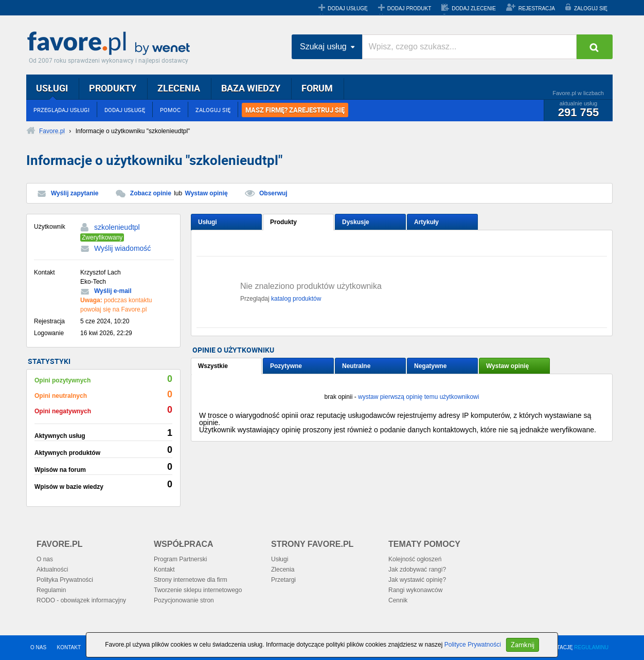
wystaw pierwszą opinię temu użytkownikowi (418, 397)
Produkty (283, 222)
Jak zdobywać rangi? (417, 570)
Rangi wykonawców (415, 590)
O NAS (38, 647)
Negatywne (430, 366)
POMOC (170, 110)
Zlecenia (283, 570)
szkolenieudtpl (117, 227)
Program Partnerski (180, 559)
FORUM (317, 88)
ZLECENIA (179, 88)
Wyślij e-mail (113, 291)
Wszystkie (213, 366)
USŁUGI (52, 88)
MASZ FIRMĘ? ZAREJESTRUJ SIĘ (295, 110)
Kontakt (164, 570)
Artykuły (426, 222)
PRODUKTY (113, 88)
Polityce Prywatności (473, 645)
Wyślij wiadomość (122, 248)
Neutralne (356, 366)
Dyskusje (356, 222)
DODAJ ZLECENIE (474, 8)
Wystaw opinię (207, 193)
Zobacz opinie (151, 193)
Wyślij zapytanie (75, 193)
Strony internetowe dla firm (191, 580)
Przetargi (283, 580)
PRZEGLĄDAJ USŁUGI (61, 110)
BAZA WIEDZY (251, 88)
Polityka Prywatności (65, 580)
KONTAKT (69, 647)
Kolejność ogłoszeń (415, 559)
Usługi (208, 222)
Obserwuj (273, 193)
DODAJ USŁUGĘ (348, 8)
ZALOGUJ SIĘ (591, 8)
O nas (45, 559)
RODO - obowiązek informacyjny (81, 600)
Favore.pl (111, 44)
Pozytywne (286, 366)
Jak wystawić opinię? (417, 580)
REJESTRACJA (537, 8)
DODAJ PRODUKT (409, 8)
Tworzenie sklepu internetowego (198, 590)
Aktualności (52, 570)
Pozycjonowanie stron (184, 600)
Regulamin (51, 590)
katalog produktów (296, 299)
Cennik (398, 600)
